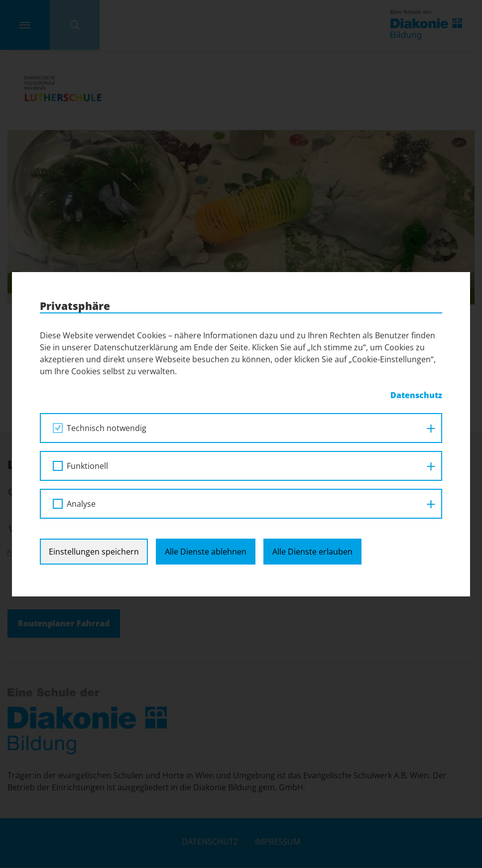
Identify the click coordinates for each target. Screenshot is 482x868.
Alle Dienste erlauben (312, 552)
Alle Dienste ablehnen (206, 552)
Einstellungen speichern (94, 552)
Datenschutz (416, 395)
